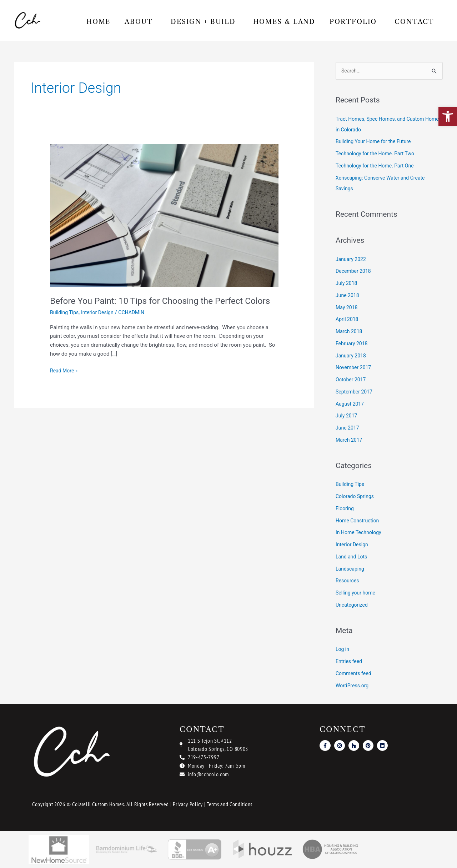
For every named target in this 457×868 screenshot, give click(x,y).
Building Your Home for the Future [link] (376, 142)
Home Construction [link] (359, 521)
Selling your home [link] (357, 593)
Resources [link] (348, 581)
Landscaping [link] (351, 569)
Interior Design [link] (101, 325)
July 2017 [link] (347, 416)
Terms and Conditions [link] (230, 805)
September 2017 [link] (355, 392)
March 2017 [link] (350, 441)
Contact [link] (414, 22)
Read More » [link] (65, 382)
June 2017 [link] (348, 428)
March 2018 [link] (350, 332)
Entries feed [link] (350, 662)
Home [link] (99, 22)
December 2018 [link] (355, 272)
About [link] (140, 22)
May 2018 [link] (347, 308)
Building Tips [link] (65, 325)
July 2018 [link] (347, 284)
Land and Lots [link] (353, 557)
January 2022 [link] (352, 260)
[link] (448, 116)
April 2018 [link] (348, 320)
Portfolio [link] (355, 22)
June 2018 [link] (348, 296)
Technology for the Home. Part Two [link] (378, 154)
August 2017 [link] (351, 404)
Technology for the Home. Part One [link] (377, 166)
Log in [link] (343, 650)
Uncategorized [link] (353, 606)
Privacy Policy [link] (188, 805)
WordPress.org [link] (353, 686)
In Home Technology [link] (360, 533)
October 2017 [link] (352, 380)
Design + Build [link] (205, 22)
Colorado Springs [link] (356, 497)
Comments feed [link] (355, 674)
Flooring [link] (345, 509)
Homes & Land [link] (284, 22)
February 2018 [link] (353, 344)
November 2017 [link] (355, 368)
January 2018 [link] (352, 356)
